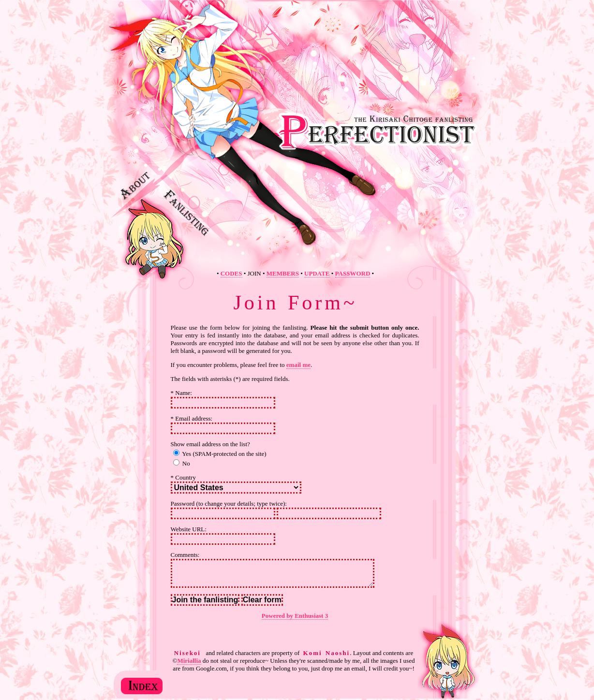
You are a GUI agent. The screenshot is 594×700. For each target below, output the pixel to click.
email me (298, 365)
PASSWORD (353, 273)
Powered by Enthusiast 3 (295, 616)
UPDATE (317, 273)
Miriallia (189, 661)
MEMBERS (283, 273)
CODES (231, 273)
